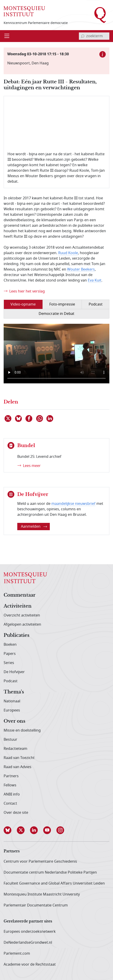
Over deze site (16, 813)
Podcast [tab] (96, 304)
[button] (10, 830)
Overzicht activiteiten (22, 615)
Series (9, 663)
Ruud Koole (68, 253)
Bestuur (10, 740)
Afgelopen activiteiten (22, 624)
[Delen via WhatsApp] (40, 419)
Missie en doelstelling (22, 730)
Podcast (11, 681)
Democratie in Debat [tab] (56, 314)
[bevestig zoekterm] (83, 36)
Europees (12, 710)
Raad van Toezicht (19, 758)
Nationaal (12, 701)
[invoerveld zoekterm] (94, 36)
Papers (10, 654)
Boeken (10, 645)
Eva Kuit (95, 280)
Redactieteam (15, 749)
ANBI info (12, 794)
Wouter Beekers (81, 269)
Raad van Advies (18, 767)
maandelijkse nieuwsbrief (73, 504)
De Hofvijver (14, 672)
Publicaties (16, 635)
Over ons (14, 721)
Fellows (10, 785)
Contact (10, 803)
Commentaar (20, 595)
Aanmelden (34, 527)
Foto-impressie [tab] (62, 304)
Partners (11, 776)
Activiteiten (18, 606)
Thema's (14, 692)
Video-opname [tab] (23, 304)
